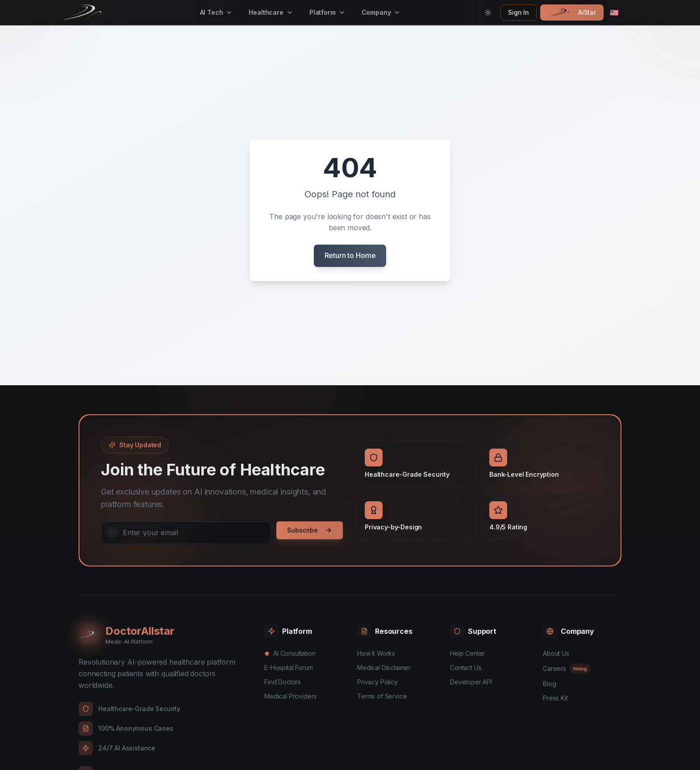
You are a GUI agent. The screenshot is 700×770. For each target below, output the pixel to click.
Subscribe (310, 530)
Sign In (519, 12)
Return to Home (350, 255)
